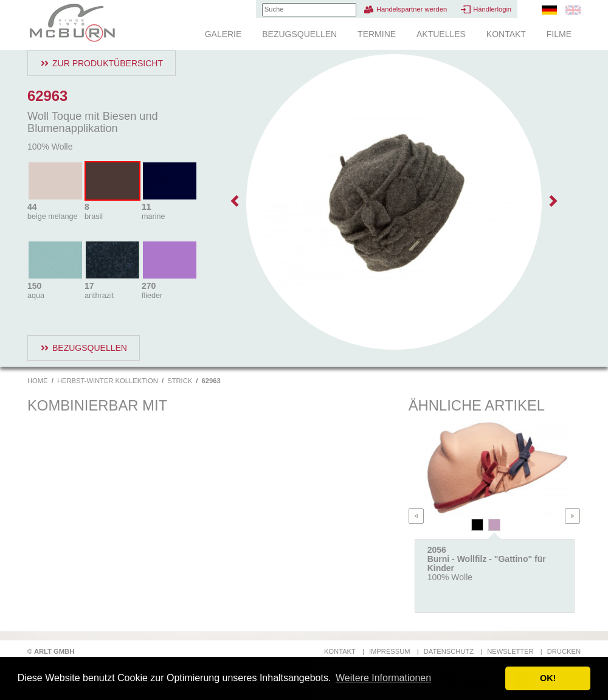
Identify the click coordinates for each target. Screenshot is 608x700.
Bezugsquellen (299, 34)
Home (38, 381)
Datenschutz (449, 651)
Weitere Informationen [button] (383, 678)
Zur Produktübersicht (108, 63)
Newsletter (510, 651)
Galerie (223, 34)
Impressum (390, 651)
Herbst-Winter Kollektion (108, 381)
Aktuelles (441, 34)
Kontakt (506, 34)
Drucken (564, 651)
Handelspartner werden (412, 9)
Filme (559, 34)
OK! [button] (548, 678)
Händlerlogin (492, 9)
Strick (180, 381)
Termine (377, 34)
